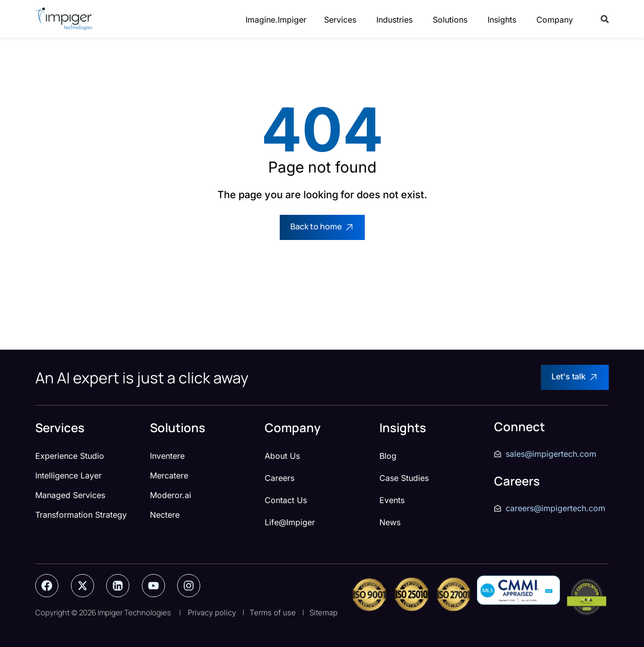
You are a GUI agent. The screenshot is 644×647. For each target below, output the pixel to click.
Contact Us (286, 500)
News (390, 522)
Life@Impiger (290, 522)
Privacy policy (212, 613)
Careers (279, 478)
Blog (388, 456)
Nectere (165, 515)
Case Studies (404, 478)
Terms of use (273, 613)
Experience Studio (70, 456)
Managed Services (70, 495)
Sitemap (324, 613)
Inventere (167, 456)
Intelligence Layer (68, 475)
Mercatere (169, 475)
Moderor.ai (171, 495)
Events (392, 500)
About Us (282, 456)
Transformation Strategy (81, 515)
